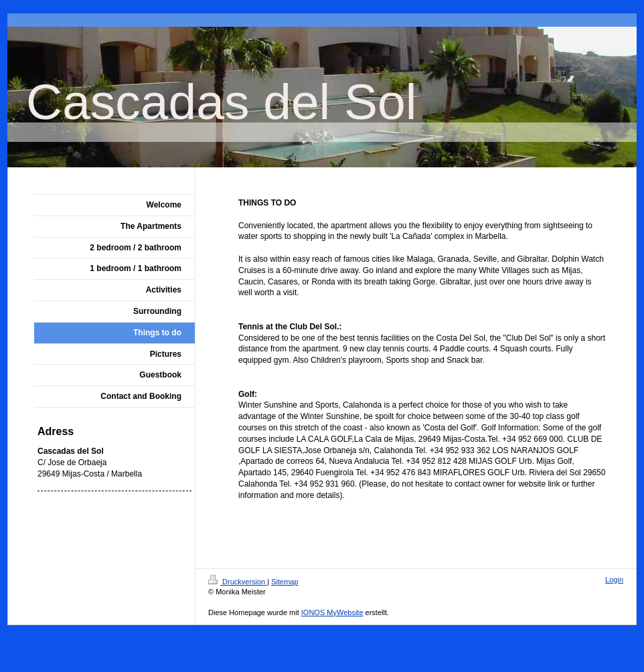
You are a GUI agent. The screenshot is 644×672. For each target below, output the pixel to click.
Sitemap (285, 582)
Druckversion (238, 582)
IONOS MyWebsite (332, 612)
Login (614, 580)
